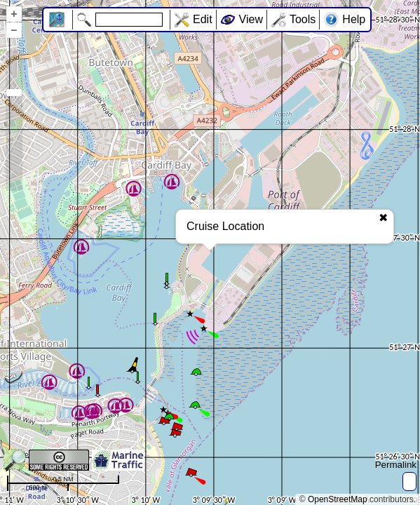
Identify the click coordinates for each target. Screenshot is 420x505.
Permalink (396, 465)
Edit (203, 19)
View (251, 19)
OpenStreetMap (338, 499)
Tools (303, 19)
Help (354, 19)
